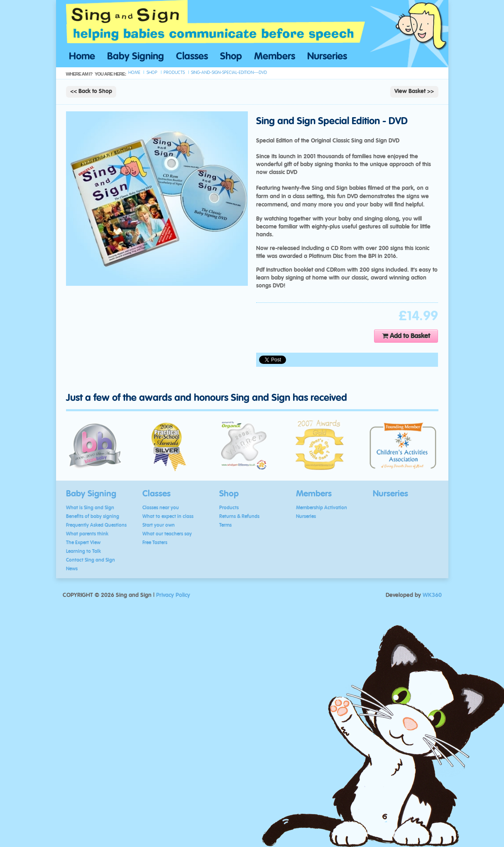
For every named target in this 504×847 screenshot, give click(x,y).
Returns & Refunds (239, 516)
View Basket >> (414, 91)
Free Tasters (155, 543)
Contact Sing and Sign (91, 560)
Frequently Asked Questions (96, 525)
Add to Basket (406, 336)
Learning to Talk (83, 551)
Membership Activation (322, 508)
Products (229, 508)
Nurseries (327, 56)
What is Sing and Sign (90, 508)
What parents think (87, 534)
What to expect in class (168, 516)
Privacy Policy (173, 595)
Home (82, 56)
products (174, 72)
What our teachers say (167, 534)
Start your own (159, 525)
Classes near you (161, 508)
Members (275, 56)
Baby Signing (136, 56)
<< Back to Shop (91, 91)
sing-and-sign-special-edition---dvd (229, 72)
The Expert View (83, 543)
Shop (231, 56)
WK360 (432, 595)
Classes (192, 56)
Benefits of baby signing (93, 516)
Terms (225, 525)
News (72, 569)
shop (152, 72)
